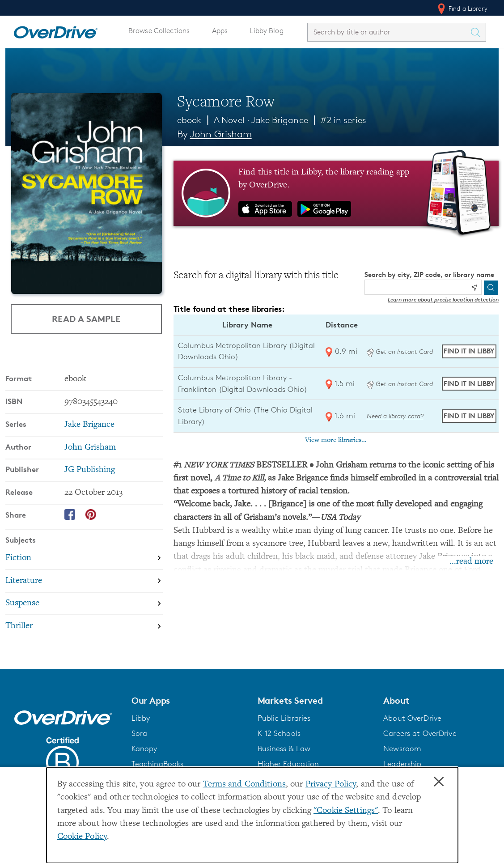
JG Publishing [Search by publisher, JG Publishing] (90, 470)
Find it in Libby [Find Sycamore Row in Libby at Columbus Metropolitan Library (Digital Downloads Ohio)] (469, 351)
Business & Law (284, 748)
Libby (141, 718)
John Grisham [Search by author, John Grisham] (221, 134)
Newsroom (402, 748)
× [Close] (439, 782)
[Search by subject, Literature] (84, 581)
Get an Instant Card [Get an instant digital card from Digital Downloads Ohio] (400, 351)
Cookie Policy (82, 837)
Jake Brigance (280, 120)
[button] (189, 701)
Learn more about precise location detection (443, 300)
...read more (471, 562)
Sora (140, 733)
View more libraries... (336, 440)
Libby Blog (266, 31)
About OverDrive (412, 718)
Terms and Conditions (244, 784)
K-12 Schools (279, 733)
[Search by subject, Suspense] (84, 604)
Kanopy (144, 748)
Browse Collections (159, 31)
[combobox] (389, 32)
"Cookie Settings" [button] (346, 811)
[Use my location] (474, 288)
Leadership (402, 764)
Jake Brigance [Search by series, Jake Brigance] (89, 425)
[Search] (491, 288)
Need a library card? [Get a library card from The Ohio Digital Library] (395, 416)
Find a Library (462, 9)
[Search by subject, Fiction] (84, 558)
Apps (220, 31)
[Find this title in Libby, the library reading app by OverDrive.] (336, 193)
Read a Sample (86, 318)
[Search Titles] (478, 32)
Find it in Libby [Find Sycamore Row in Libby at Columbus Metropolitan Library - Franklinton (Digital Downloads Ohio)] (469, 384)
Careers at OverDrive (420, 733)
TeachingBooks (158, 764)
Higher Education (288, 764)
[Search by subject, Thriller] (84, 626)
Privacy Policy (331, 784)
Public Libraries (284, 718)
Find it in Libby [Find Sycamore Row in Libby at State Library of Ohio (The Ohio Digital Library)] (469, 416)
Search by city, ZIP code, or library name (429, 274)
